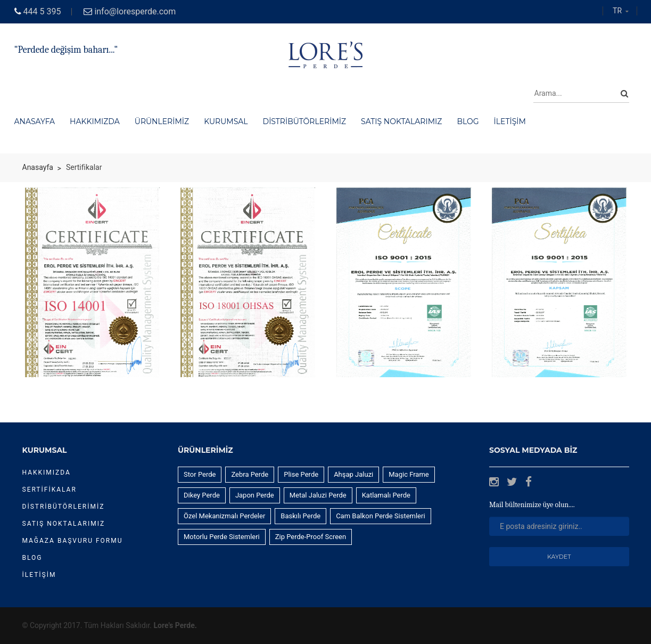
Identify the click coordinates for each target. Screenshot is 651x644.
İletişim (39, 575)
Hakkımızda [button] (95, 121)
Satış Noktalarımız (64, 524)
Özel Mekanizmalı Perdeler (224, 516)
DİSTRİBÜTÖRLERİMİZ (64, 507)
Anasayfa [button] (35, 121)
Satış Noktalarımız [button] (401, 121)
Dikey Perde (202, 495)
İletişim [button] (510, 121)
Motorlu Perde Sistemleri (222, 537)
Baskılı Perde (300, 516)
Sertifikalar (50, 490)
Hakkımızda (47, 472)
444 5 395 (42, 11)
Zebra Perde (250, 474)
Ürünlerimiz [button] (162, 121)
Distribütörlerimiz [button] (305, 121)
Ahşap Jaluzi (353, 474)
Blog (32, 558)
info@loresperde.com (135, 11)
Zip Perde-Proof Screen (311, 537)
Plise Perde (301, 474)
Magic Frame (409, 474)
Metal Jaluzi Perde (318, 495)
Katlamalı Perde (386, 495)
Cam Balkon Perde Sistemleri (380, 516)
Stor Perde (200, 474)
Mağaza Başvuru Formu (73, 541)
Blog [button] (468, 121)
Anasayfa (38, 167)
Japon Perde (255, 495)
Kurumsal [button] (226, 121)
